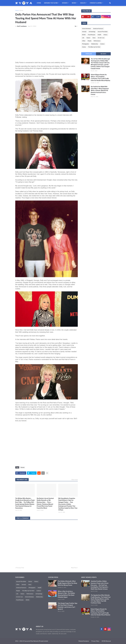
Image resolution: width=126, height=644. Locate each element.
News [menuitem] (74, 3)
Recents (103, 54)
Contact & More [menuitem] (96, 3)
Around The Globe (103, 32)
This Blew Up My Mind (94, 47)
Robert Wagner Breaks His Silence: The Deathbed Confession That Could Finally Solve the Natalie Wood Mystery (100, 78)
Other (84, 41)
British (84, 35)
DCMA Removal (106, 641)
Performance (97, 41)
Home (17, 10)
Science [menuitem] (65, 3)
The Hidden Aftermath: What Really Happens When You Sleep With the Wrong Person (67, 583)
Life (83, 38)
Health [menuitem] (83, 3)
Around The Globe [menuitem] (51, 3)
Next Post (74, 568)
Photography (86, 44)
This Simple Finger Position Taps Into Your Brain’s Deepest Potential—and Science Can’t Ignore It (68, 606)
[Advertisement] (47, 44)
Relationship (95, 44)
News (94, 38)
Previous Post (20, 568)
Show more (75, 480)
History (105, 35)
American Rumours (98, 29)
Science (102, 44)
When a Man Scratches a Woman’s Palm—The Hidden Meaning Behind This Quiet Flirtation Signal (66, 594)
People (89, 41)
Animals (84, 32)
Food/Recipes (92, 35)
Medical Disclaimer (84, 641)
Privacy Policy (95, 641)
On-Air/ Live (101, 38)
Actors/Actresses (86, 29)
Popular (89, 54)
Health (99, 35)
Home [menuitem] (39, 3)
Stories (21, 10)
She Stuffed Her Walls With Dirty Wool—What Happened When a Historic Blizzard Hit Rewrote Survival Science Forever (100, 90)
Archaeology (92, 32)
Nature (88, 38)
